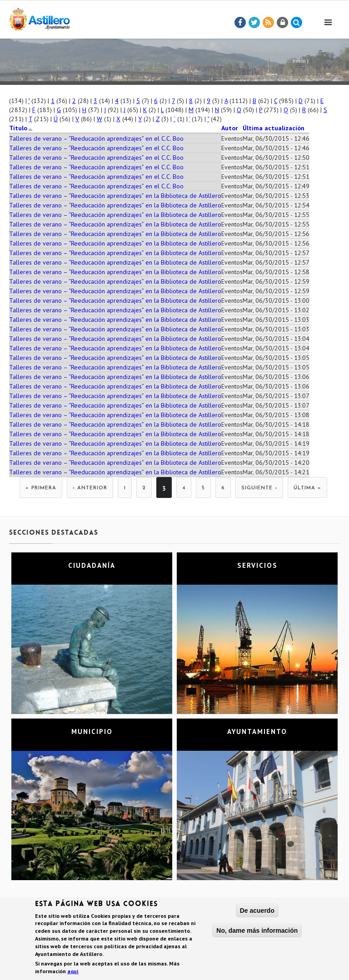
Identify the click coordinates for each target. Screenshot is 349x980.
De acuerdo (257, 911)
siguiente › (259, 488)
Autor (229, 128)
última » (307, 488)
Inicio (299, 61)
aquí (73, 971)
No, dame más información (257, 931)
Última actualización (274, 128)
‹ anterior (90, 488)
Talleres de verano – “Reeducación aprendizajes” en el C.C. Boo (96, 138)
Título (21, 128)
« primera (41, 488)
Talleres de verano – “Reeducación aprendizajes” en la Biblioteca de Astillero (115, 196)
